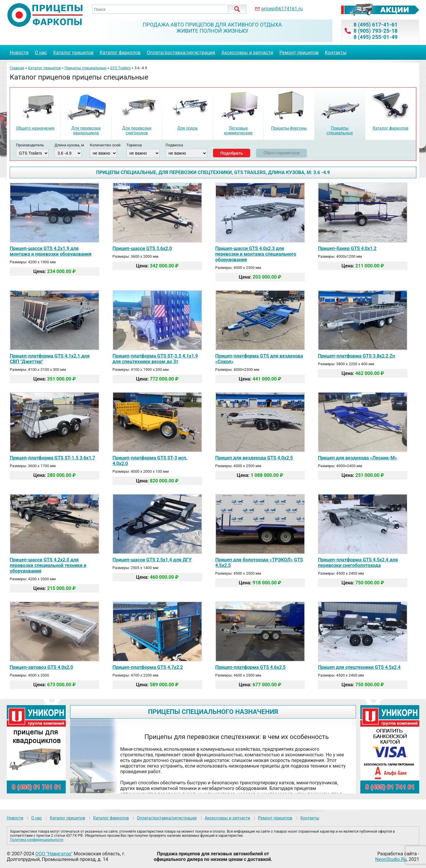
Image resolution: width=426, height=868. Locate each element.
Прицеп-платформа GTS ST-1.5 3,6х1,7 (52, 458)
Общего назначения (35, 128)
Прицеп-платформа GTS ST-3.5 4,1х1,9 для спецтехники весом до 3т (155, 359)
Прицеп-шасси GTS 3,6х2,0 (142, 248)
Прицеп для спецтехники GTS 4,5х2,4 (359, 667)
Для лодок (188, 128)
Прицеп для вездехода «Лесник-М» (357, 458)
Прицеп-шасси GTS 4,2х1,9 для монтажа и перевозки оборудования (51, 251)
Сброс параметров (281, 153)
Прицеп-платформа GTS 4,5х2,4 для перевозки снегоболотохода (358, 563)
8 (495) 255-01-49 (375, 37)
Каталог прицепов (73, 53)
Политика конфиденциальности (37, 840)
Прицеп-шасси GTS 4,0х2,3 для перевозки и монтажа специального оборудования (256, 254)
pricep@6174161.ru (282, 9)
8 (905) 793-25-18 (375, 31)
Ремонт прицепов (299, 53)
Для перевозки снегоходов (137, 130)
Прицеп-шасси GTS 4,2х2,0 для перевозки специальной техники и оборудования (48, 565)
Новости (19, 53)
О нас (41, 53)
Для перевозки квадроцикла (86, 130)
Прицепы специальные (85, 68)
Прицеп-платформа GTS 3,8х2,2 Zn (356, 356)
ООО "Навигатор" (54, 854)
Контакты (336, 53)
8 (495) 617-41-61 (375, 25)
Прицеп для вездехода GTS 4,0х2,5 (254, 458)
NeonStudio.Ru (391, 859)
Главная (17, 68)
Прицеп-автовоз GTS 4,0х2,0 (41, 667)
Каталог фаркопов (120, 53)
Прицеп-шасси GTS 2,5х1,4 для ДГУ (152, 560)
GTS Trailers (120, 68)
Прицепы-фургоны (289, 128)
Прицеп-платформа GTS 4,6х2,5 (251, 667)
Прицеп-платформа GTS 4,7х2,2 (148, 667)
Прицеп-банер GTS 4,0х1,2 (347, 248)
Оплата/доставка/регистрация (181, 53)
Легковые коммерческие (238, 130)
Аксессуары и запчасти (247, 53)
